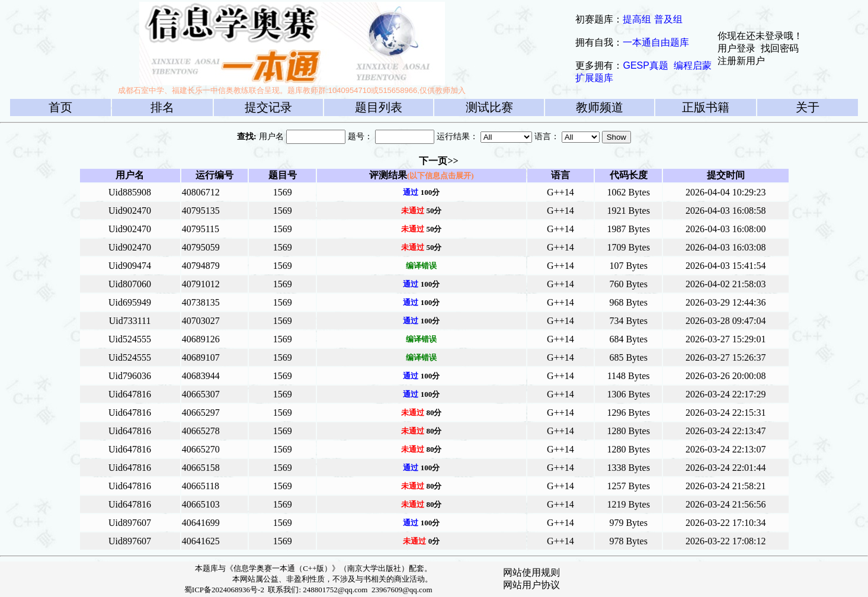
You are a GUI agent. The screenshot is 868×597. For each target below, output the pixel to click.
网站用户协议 (531, 585)
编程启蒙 (693, 65)
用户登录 (736, 48)
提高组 (637, 19)
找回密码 (780, 48)
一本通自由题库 (656, 42)
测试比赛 (489, 107)
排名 (162, 107)
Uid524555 (130, 339)
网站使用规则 (531, 572)
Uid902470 (130, 211)
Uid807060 (130, 284)
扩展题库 (594, 78)
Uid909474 (130, 266)
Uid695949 (130, 302)
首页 (60, 107)
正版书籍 (706, 107)
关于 (808, 107)
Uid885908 (130, 192)
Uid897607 (130, 523)
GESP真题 (645, 65)
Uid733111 (130, 321)
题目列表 (379, 107)
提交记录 (268, 107)
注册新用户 (741, 61)
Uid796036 (130, 376)
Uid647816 (130, 394)
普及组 (668, 19)
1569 (283, 192)
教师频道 (600, 107)
